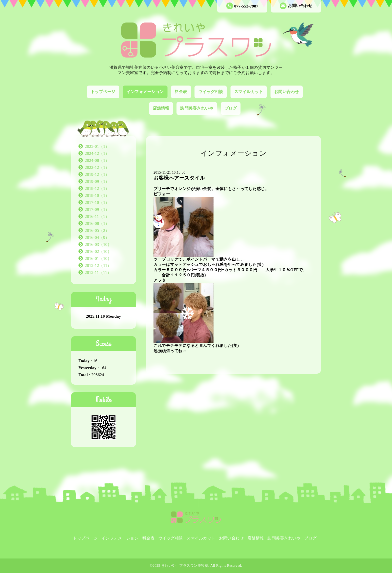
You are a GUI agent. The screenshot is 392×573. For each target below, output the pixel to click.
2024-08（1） (97, 160)
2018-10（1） (97, 195)
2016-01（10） (98, 258)
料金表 (181, 92)
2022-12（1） (97, 167)
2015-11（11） (98, 272)
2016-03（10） (98, 244)
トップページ (103, 92)
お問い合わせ (296, 6)
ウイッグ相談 (211, 92)
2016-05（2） (97, 230)
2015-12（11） (98, 265)
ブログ (231, 108)
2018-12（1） (97, 188)
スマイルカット (249, 92)
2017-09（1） (97, 209)
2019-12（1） (97, 174)
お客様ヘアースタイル (179, 178)
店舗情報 (161, 108)
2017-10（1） (97, 202)
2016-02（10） (98, 251)
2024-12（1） (97, 153)
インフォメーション (145, 92)
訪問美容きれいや (197, 108)
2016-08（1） (97, 223)
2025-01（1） (97, 146)
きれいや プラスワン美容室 (185, 566)
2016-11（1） (97, 216)
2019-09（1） (97, 181)
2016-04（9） (97, 237)
